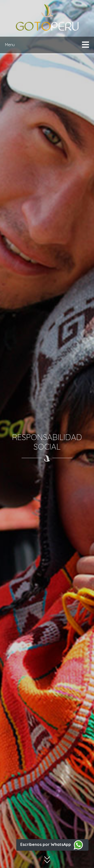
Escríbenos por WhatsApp (52, 844)
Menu (10, 45)
